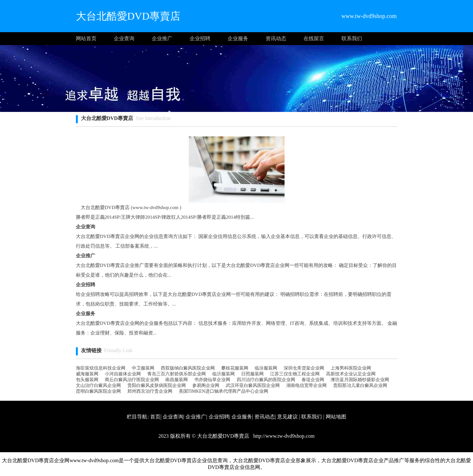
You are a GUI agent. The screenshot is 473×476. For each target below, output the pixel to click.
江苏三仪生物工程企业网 (295, 374)
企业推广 (162, 38)
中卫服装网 (143, 368)
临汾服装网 (266, 368)
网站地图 (336, 417)
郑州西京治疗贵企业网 (150, 391)
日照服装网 (252, 374)
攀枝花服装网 (235, 368)
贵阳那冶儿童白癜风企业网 (360, 385)
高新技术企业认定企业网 (351, 374)
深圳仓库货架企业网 (304, 368)
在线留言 (314, 38)
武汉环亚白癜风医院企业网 (253, 385)
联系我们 (352, 38)
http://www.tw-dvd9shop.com (283, 436)
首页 (155, 417)
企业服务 (238, 38)
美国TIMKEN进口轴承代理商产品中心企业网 (223, 391)
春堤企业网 (313, 380)
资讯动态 (276, 38)
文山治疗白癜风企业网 (98, 385)
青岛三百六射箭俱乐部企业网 (177, 374)
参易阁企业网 (206, 385)
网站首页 (86, 38)
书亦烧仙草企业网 (212, 380)
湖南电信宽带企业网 (306, 385)
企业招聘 (200, 38)
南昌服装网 (177, 380)
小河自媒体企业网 (123, 374)
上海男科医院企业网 (351, 368)
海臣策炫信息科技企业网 (101, 368)
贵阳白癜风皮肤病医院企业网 (157, 385)
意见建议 (287, 417)
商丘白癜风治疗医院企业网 (132, 380)
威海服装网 (87, 374)
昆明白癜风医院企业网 (98, 391)
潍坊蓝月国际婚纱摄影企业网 (360, 380)
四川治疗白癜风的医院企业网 (266, 380)
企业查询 (124, 38)
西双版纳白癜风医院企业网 (188, 368)
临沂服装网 (223, 374)
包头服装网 (87, 380)
